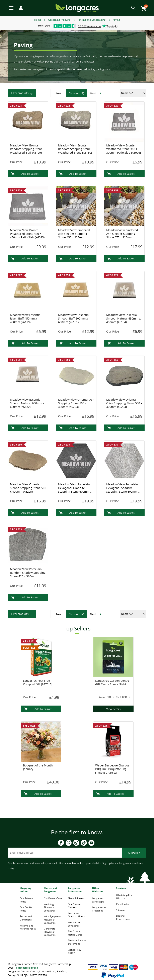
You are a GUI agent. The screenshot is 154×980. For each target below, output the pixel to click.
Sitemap (121, 910)
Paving (116, 20)
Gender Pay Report (74, 951)
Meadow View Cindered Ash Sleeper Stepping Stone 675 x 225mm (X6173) (122, 235)
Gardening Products (59, 20)
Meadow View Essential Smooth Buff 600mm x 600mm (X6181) (74, 318)
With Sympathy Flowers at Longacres (52, 920)
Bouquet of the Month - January (39, 767)
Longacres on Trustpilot (100, 909)
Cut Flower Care (53, 898)
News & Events (76, 898)
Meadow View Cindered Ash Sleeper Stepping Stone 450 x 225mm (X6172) (74, 235)
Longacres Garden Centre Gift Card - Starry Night (112, 682)
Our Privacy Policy (26, 900)
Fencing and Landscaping (91, 20)
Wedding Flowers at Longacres (50, 907)
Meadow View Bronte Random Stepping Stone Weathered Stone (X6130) (75, 149)
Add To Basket (25, 174)
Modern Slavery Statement (77, 942)
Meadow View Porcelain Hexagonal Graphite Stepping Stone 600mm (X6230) (74, 490)
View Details (113, 709)
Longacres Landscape (98, 900)
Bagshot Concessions (123, 917)
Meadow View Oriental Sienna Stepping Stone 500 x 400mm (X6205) (28, 488)
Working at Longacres (74, 924)
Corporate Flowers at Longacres (50, 932)
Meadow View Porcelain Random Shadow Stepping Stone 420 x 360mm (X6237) (28, 574)
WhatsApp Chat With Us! (125, 897)
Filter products (22, 93)
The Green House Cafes (75, 933)
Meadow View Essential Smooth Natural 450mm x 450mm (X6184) (123, 318)
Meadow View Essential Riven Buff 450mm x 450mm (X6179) (26, 318)
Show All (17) (76, 93)
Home (38, 20)
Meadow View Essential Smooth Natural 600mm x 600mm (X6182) (27, 403)
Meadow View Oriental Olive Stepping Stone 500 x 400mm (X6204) (124, 403)
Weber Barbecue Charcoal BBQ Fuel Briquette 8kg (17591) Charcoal (113, 769)
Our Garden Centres (75, 906)
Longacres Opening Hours (76, 915)
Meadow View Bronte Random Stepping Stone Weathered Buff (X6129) (26, 149)
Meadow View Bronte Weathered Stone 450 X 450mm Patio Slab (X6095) (27, 234)
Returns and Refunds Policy (28, 927)
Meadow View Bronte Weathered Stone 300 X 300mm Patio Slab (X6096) (124, 149)
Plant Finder (123, 904)
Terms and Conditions (26, 918)
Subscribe (134, 853)
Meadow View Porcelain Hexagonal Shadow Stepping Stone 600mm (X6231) (122, 490)
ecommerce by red (27, 968)
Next (93, 93)
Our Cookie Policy (26, 909)
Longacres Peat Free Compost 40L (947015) (38, 682)
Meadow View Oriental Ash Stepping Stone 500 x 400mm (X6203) (76, 403)
